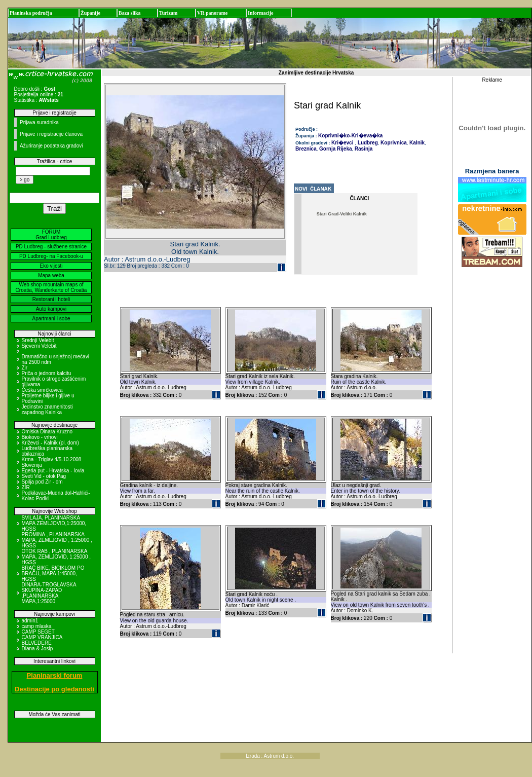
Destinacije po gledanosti (54, 689)
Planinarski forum (55, 675)
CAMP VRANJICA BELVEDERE (42, 640)
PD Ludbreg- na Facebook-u (51, 256)
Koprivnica (393, 143)
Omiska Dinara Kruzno (47, 432)
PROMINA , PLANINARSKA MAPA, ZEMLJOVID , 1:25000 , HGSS (57, 540)
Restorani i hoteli (51, 299)
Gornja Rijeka (335, 149)
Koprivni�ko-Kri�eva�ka (350, 136)
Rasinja (363, 149)
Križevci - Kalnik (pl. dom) (50, 443)
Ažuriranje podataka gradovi (51, 146)
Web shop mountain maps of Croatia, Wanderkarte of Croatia (51, 287)
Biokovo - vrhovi (40, 437)
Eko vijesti (51, 266)
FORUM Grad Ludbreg (51, 235)
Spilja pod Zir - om (42, 482)
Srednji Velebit (38, 340)
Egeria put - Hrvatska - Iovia (53, 471)
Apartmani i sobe (51, 319)
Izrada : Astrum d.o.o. (270, 756)
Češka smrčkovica (42, 390)
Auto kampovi (51, 309)
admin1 (30, 621)
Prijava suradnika (39, 122)
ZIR (26, 487)
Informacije (261, 13)
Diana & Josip (37, 649)
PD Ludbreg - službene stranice (51, 247)
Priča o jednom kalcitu (47, 373)
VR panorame (212, 13)
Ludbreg (367, 143)
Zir (25, 368)
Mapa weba (51, 275)
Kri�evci (342, 143)
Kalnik (416, 143)
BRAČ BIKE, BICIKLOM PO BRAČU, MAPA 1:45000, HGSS (53, 573)
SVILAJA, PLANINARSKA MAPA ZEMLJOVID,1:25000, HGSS (54, 523)
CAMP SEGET (38, 632)
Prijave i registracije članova (51, 134)
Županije (90, 13)
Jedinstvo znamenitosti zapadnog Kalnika (47, 410)
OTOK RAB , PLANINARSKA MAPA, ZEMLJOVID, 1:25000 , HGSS (56, 557)
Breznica (306, 149)
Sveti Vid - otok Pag (44, 476)
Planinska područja (31, 13)
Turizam (168, 13)
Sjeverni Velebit (39, 346)
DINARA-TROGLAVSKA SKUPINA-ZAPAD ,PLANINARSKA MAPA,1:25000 (49, 593)
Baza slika (130, 13)
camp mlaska (37, 626)
